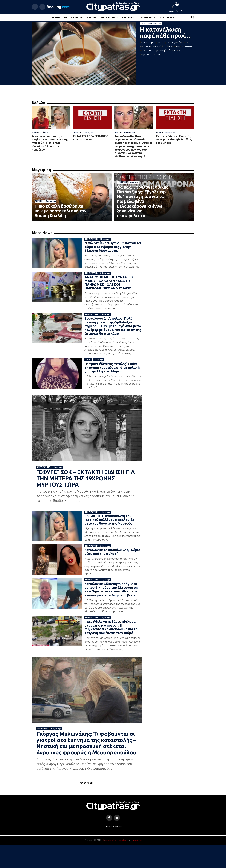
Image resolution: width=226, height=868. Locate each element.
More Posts (87, 806)
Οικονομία (129, 17)
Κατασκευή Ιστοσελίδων (115, 863)
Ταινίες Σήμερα (113, 850)
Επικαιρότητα (109, 17)
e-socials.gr (136, 863)
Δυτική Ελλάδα (73, 17)
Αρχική (56, 17)
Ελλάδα (92, 17)
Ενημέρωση (148, 17)
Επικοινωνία (167, 17)
